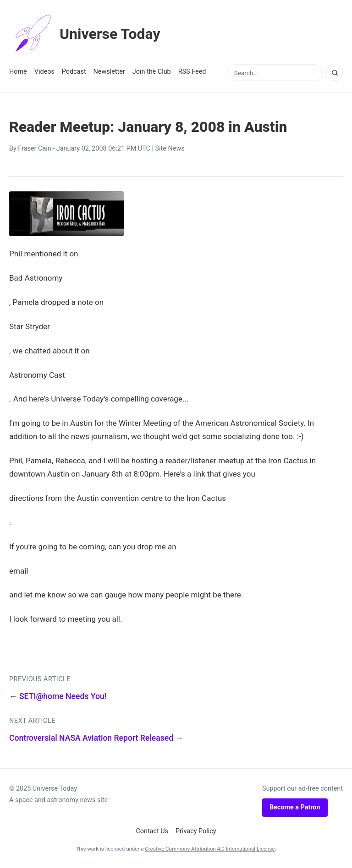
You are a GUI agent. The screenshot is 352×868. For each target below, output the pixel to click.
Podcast (74, 72)
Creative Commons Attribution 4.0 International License (210, 849)
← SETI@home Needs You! (58, 696)
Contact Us (152, 831)
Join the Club (152, 72)
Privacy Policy (196, 831)
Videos (44, 72)
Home (18, 72)
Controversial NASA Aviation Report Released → (96, 738)
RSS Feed (192, 72)
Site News (170, 149)
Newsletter (109, 72)
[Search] (335, 73)
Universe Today (85, 34)
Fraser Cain (34, 149)
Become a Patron (295, 807)
